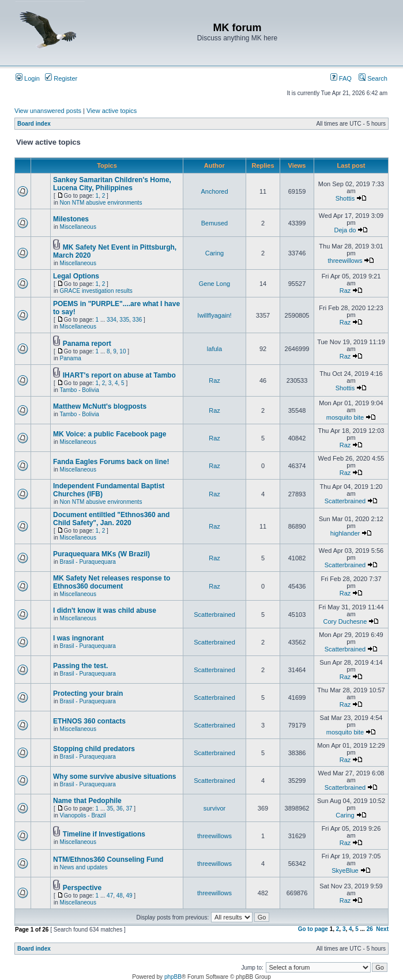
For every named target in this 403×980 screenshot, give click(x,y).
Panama (71, 358)
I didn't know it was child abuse (105, 610)
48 (120, 896)
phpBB (173, 977)
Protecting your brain (88, 693)
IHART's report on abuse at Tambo (119, 375)
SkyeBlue (345, 870)
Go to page (313, 929)
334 (112, 320)
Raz (345, 291)
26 (370, 929)
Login (28, 78)
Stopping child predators (94, 749)
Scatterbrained (345, 501)
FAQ (341, 78)
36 (120, 808)
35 (110, 808)
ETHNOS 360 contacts (89, 721)
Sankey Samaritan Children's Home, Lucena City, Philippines (112, 184)
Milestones (71, 219)
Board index (34, 124)
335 (124, 320)
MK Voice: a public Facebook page (110, 434)
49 (129, 896)
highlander (345, 533)
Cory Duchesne (345, 621)
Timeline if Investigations (104, 834)
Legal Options (76, 276)
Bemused (214, 223)
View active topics (112, 111)
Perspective (82, 888)
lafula (214, 349)
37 (129, 808)
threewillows (345, 261)
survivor (215, 808)
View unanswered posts (48, 111)
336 (138, 320)
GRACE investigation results (96, 291)
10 (123, 351)
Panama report (87, 344)
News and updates (84, 867)
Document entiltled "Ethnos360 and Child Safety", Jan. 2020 (111, 519)
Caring (214, 253)
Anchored (214, 191)
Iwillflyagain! (214, 315)
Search (373, 78)
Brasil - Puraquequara (88, 562)
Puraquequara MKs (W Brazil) (101, 554)
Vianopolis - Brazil (83, 815)
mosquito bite (345, 417)
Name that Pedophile (87, 801)
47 (110, 896)
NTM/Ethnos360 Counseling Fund (108, 860)
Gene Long (214, 284)
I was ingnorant (78, 638)
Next (382, 929)
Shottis (345, 198)
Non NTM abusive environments (101, 203)
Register (61, 78)
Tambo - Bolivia (79, 390)
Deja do (345, 230)
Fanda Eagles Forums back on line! (111, 462)
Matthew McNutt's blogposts (100, 406)
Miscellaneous (78, 227)
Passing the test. (80, 666)
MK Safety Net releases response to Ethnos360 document (112, 582)
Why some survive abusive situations (114, 777)
